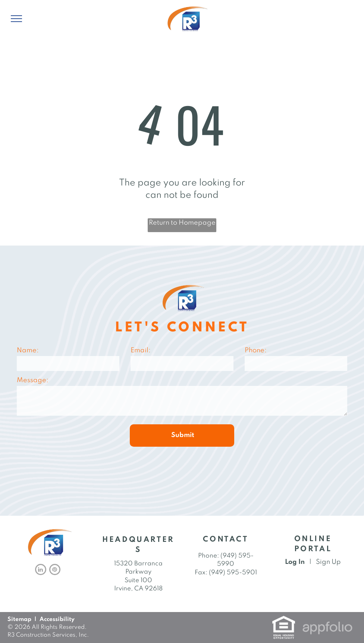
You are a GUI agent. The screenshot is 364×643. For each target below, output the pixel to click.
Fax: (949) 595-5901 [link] (226, 573)
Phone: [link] (208, 556)
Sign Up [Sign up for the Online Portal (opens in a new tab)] (328, 562)
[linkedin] (41, 570)
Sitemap (19, 619)
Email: (141, 350)
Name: (28, 350)
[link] (284, 620)
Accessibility (57, 619)
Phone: (256, 350)
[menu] (16, 19)
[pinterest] (55, 570)
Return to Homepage (182, 223)
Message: (33, 380)
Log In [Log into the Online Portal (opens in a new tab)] (295, 562)
